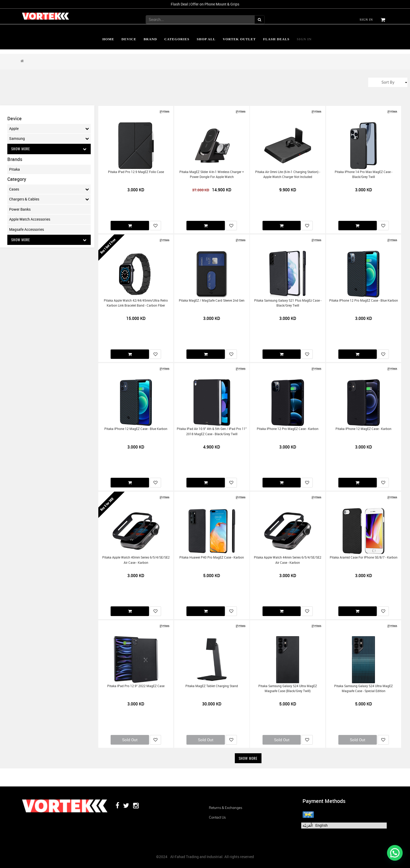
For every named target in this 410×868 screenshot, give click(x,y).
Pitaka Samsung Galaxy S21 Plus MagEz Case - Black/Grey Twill (288, 303)
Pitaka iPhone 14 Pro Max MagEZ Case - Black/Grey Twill (363, 174)
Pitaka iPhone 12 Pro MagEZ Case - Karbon (288, 429)
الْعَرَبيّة (308, 825)
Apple (49, 129)
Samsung (49, 139)
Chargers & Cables (49, 199)
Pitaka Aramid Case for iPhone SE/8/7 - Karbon (364, 557)
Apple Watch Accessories (30, 219)
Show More (49, 149)
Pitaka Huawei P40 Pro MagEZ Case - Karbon (212, 557)
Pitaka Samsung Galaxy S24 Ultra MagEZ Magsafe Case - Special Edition (363, 688)
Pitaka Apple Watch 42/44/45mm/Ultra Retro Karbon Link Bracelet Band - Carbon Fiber (136, 303)
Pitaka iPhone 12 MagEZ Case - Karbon (363, 429)
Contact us (217, 817)
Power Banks (20, 209)
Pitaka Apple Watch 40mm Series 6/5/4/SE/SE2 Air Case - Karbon (136, 560)
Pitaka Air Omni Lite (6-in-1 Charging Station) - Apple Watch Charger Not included (288, 174)
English (321, 825)
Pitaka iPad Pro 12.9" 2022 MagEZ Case (136, 686)
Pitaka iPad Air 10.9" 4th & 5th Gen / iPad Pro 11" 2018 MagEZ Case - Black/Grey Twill (212, 431)
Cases (49, 189)
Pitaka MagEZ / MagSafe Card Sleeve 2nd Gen (212, 300)
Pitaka (15, 169)
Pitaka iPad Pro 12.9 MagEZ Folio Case (136, 172)
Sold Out (130, 740)
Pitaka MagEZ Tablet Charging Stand (212, 686)
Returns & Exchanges (226, 808)
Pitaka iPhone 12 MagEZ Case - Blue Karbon (136, 429)
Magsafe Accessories (27, 229)
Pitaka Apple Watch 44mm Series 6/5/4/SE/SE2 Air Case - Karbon (288, 560)
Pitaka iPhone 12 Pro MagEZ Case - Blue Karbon (364, 300)
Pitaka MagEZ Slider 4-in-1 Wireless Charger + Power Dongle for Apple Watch (212, 174)
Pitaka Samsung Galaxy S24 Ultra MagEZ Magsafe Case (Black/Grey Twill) (288, 688)
